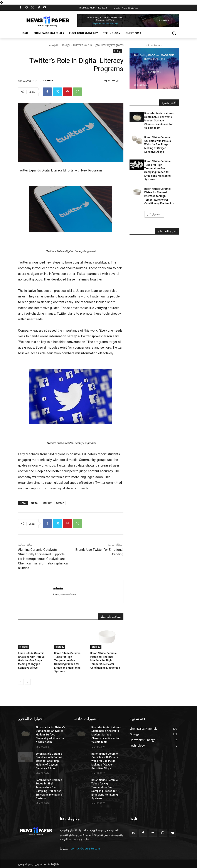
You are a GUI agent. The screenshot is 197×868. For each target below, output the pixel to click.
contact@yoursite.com (85, 848)
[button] (174, 33)
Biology (65, 45)
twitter (60, 503)
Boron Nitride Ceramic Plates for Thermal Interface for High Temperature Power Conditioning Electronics (105, 661)
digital (35, 503)
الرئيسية (53, 45)
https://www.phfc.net (64, 595)
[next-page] (28, 682)
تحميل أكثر (154, 214)
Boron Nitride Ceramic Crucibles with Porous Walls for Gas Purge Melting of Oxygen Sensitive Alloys (31, 661)
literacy (47, 503)
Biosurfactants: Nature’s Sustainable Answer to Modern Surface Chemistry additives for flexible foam (159, 121)
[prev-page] (21, 682)
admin (49, 80)
